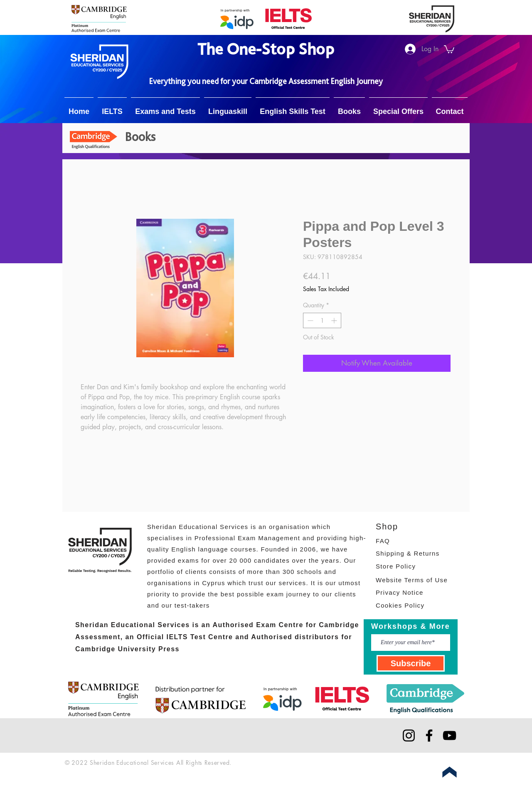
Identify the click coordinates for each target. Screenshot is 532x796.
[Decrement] (309, 320)
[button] (449, 49)
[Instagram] (409, 735)
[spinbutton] (322, 320)
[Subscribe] (411, 663)
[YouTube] (449, 735)
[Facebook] (429, 735)
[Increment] (335, 320)
